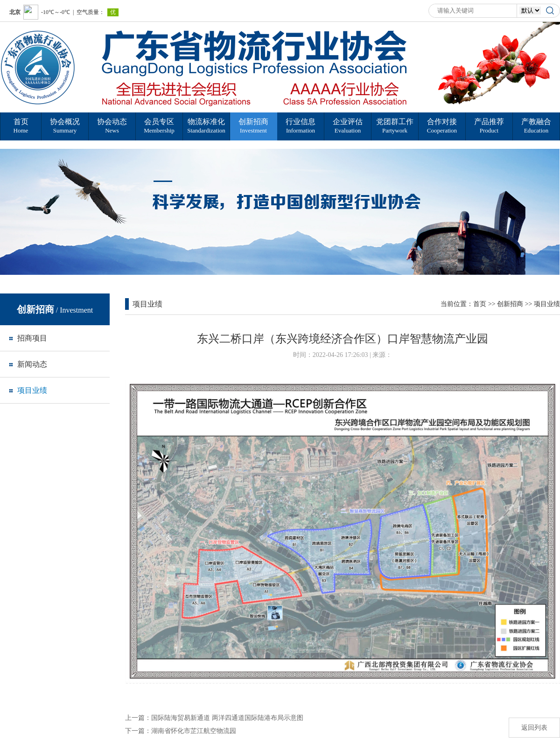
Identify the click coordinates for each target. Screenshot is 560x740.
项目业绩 (547, 304)
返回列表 (534, 728)
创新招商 (510, 304)
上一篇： (214, 718)
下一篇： (181, 731)
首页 (480, 304)
